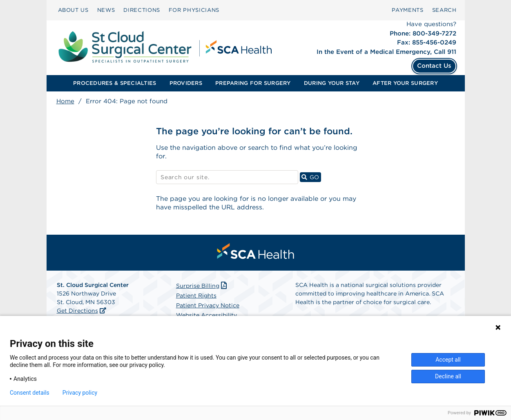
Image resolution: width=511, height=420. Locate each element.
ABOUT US (73, 10)
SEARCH (444, 10)
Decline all (448, 376)
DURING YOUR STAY (332, 83)
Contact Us (434, 66)
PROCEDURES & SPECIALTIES (115, 83)
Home (65, 101)
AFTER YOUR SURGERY (405, 83)
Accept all (448, 360)
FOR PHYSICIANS (194, 10)
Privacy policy (80, 393)
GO (311, 177)
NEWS (106, 10)
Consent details (30, 393)
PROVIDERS (186, 83)
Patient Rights (196, 296)
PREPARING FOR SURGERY (253, 83)
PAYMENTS (407, 10)
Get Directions (77, 311)
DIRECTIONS (142, 10)
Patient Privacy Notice (208, 306)
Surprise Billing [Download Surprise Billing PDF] (202, 287)
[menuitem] (73, 10)
